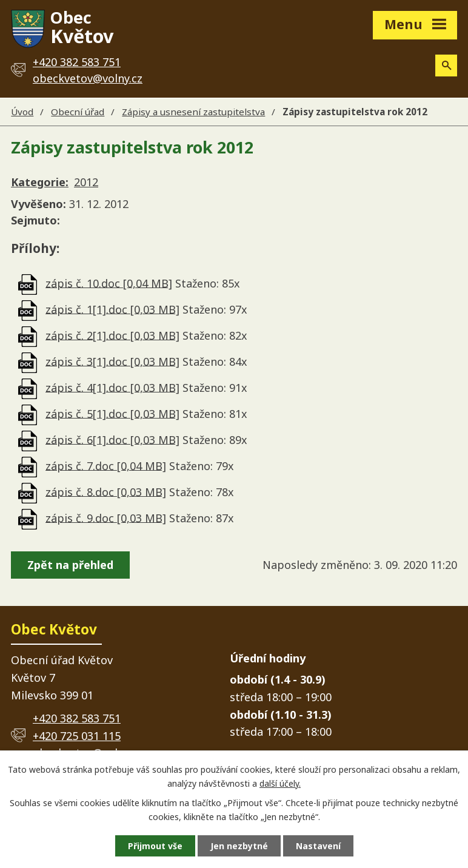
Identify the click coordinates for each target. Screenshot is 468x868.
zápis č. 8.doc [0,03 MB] (106, 491)
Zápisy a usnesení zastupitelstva (193, 112)
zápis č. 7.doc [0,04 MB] (106, 465)
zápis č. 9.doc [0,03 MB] (106, 517)
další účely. (280, 783)
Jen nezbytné (239, 846)
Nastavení (318, 846)
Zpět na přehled (70, 565)
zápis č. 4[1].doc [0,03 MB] (112, 387)
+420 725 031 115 (77, 736)
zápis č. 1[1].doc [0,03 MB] (112, 309)
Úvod (22, 112)
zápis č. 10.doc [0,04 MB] (109, 283)
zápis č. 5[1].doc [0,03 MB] (112, 413)
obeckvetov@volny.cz (88, 78)
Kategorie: (40, 182)
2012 (86, 182)
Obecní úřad (78, 112)
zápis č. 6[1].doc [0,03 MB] (112, 439)
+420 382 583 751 (77, 718)
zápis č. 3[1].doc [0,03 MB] (112, 361)
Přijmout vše (155, 846)
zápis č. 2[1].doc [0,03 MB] (112, 335)
